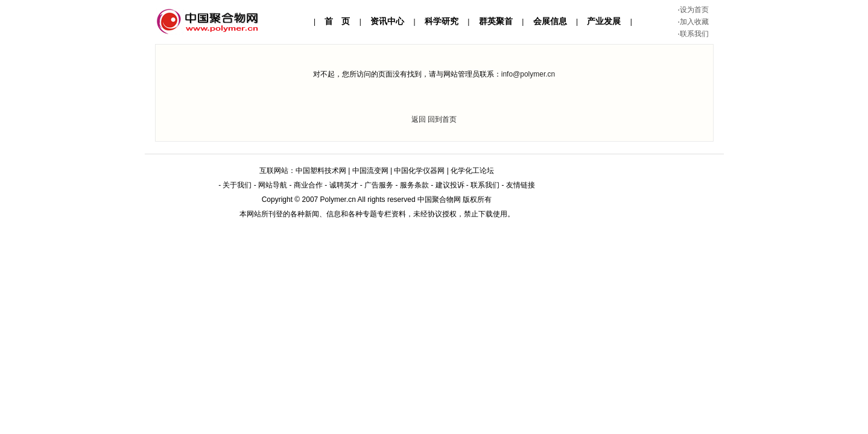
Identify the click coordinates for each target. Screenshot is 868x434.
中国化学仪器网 (419, 171)
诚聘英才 (344, 185)
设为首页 (694, 10)
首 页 (337, 21)
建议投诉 (450, 185)
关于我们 (237, 185)
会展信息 (550, 21)
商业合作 (308, 185)
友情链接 (521, 185)
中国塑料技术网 (321, 171)
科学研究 (442, 21)
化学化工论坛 (472, 171)
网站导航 (273, 185)
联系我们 (694, 34)
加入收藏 (694, 22)
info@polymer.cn (528, 74)
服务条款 (414, 185)
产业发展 (604, 21)
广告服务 (379, 185)
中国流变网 (370, 171)
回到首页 (442, 119)
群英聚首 (496, 21)
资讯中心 (387, 21)
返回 (419, 119)
